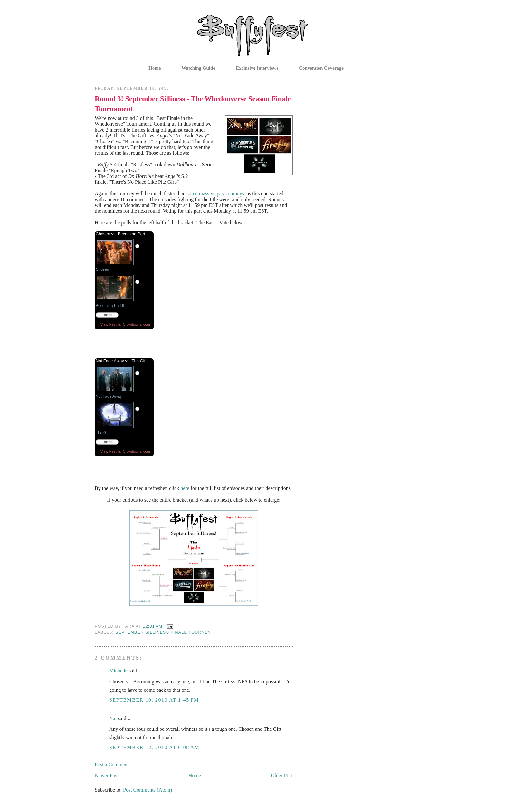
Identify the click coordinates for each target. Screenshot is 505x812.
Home (155, 68)
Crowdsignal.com (136, 324)
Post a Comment (112, 764)
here (185, 488)
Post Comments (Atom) (148, 790)
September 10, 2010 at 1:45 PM (154, 700)
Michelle (118, 671)
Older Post (282, 775)
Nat (113, 718)
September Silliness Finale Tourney (163, 632)
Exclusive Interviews (257, 68)
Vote (108, 315)
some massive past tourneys (215, 194)
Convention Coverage (321, 68)
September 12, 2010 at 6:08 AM (154, 747)
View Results (111, 324)
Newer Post (107, 775)
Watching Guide (198, 68)
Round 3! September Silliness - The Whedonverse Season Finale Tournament (193, 104)
